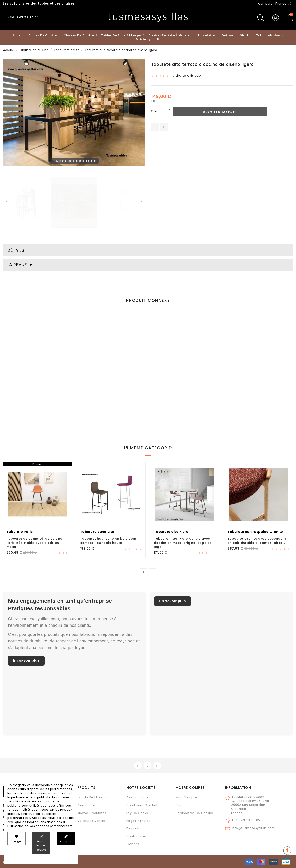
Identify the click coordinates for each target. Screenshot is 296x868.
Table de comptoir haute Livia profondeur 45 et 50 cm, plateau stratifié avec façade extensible (182, 395)
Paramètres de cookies (195, 813)
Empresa (133, 828)
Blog (179, 805)
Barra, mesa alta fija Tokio (250, 391)
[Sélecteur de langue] (283, 3)
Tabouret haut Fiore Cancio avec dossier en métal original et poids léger (183, 543)
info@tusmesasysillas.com (253, 828)
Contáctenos (137, 836)
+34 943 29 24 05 (246, 820)
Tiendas (133, 844)
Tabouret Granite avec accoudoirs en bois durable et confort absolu (257, 541)
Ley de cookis (138, 813)
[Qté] (164, 112)
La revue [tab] (18, 265)
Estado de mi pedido (93, 797)
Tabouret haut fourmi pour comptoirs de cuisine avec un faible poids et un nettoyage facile (37, 395)
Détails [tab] (16, 250)
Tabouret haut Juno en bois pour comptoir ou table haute (108, 541)
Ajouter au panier (222, 112)
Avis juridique (138, 797)
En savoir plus (26, 660)
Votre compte (190, 788)
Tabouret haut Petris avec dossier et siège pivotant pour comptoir (109, 393)
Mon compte (186, 797)
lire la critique (187, 76)
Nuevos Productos (92, 813)
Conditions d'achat (142, 805)
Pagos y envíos (138, 821)
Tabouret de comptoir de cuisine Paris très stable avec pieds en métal (34, 543)
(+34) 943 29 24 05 (23, 17)
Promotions (86, 805)
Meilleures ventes (91, 821)
